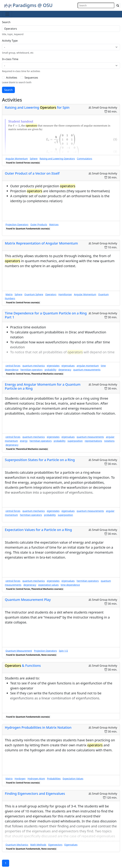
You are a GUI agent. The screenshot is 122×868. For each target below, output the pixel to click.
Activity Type (10, 41)
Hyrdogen (20, 779)
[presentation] (16, 125)
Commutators (85, 159)
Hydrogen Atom (36, 779)
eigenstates (53, 366)
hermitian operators (32, 370)
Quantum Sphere (34, 294)
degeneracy (65, 370)
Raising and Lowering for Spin (37, 107)
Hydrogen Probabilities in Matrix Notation (38, 727)
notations (109, 441)
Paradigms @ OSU (28, 5)
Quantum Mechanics (17, 845)
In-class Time (10, 59)
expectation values (48, 585)
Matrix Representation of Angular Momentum (41, 243)
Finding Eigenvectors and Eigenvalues (35, 794)
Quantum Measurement (19, 651)
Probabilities (54, 779)
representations (93, 441)
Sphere (34, 159)
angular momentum (88, 366)
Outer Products (39, 224)
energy (24, 441)
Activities (12, 78)
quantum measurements (87, 370)
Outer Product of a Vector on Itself (32, 173)
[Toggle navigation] (7, 14)
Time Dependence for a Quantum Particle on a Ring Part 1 (46, 315)
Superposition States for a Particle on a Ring (40, 460)
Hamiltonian (65, 294)
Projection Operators (17, 224)
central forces (13, 366)
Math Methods (38, 845)
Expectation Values (73, 779)
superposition (75, 441)
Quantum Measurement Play (28, 600)
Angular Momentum (17, 159)
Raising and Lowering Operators (57, 159)
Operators (51, 294)
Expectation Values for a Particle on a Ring (38, 530)
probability (50, 370)
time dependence (70, 585)
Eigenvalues (71, 845)
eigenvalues (68, 366)
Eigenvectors (55, 845)
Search (6, 22)
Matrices (54, 224)
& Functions (23, 666)
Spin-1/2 (63, 651)
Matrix (9, 294)
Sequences (31, 78)
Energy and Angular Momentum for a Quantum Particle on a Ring (43, 386)
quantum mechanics (34, 366)
